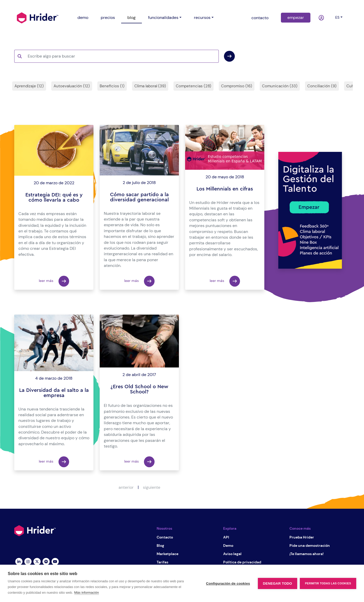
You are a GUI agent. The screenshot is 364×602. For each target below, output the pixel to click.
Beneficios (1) (112, 86)
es (337, 17)
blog (132, 17)
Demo (228, 546)
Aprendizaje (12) (29, 86)
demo (83, 17)
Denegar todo (278, 583)
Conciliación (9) (322, 86)
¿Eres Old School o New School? (139, 389)
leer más (54, 281)
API (226, 537)
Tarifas (162, 562)
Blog (160, 546)
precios (108, 17)
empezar (296, 17)
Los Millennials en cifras (225, 189)
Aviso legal (232, 554)
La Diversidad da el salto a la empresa (54, 393)
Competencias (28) (194, 86)
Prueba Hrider (302, 537)
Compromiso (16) (237, 86)
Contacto (165, 537)
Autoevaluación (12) (72, 86)
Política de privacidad (242, 562)
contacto (260, 18)
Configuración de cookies (228, 583)
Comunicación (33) (280, 86)
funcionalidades (163, 17)
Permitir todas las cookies (328, 583)
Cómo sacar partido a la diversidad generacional (139, 197)
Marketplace (168, 554)
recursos (202, 17)
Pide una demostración (310, 546)
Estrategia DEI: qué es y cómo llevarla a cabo (54, 197)
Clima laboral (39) (150, 86)
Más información (87, 593)
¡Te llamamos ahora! (307, 554)
